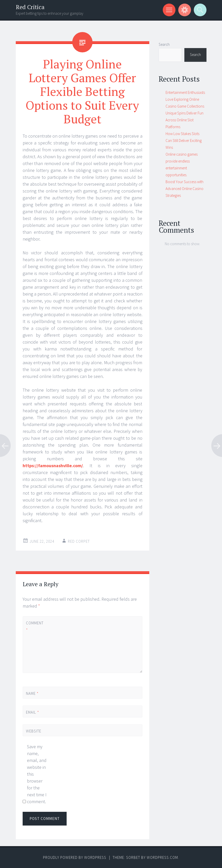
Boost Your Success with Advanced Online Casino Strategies (184, 189)
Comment (35, 626)
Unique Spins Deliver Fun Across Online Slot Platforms (184, 120)
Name (32, 693)
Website (34, 731)
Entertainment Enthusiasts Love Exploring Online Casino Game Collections (185, 99)
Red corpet (79, 541)
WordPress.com (162, 857)
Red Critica (30, 7)
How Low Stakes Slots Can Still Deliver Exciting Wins (184, 141)
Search (164, 44)
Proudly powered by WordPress (75, 857)
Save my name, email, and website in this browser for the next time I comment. (37, 774)
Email (33, 712)
